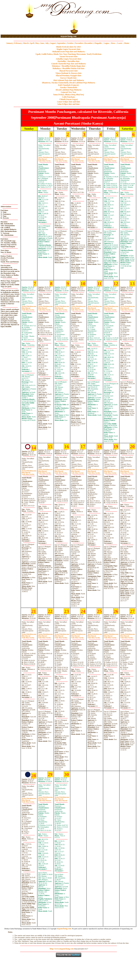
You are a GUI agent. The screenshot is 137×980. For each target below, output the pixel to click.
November (79, 43)
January (10, 43)
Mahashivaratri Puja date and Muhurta (68, 52)
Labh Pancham (68, 97)
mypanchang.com (68, 36)
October (70, 43)
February (18, 43)
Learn (120, 43)
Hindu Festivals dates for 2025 (68, 47)
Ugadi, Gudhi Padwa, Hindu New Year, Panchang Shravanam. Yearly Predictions (69, 54)
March (26, 43)
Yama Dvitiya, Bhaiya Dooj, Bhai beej (69, 95)
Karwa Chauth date (68, 78)
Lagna (106, 43)
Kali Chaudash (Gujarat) (68, 85)
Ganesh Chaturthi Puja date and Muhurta (68, 64)
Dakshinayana (46, 157)
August (53, 43)
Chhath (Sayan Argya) (68, 99)
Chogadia (98, 43)
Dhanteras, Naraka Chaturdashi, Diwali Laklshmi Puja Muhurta (68, 83)
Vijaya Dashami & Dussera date (68, 73)
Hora (113, 43)
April (32, 43)
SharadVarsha (44, 160)
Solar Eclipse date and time (69, 104)
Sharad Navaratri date (69, 71)
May (37, 43)
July (47, 43)
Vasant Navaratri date (69, 56)
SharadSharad (45, 800)
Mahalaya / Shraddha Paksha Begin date (68, 66)
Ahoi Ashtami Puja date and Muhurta (68, 80)
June (42, 43)
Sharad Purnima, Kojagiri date (68, 76)
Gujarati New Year (68, 92)
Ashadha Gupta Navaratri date (69, 59)
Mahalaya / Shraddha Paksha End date (68, 68)
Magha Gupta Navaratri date (68, 49)
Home (127, 43)
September (61, 43)
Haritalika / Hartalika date (69, 61)
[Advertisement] (11, 18)
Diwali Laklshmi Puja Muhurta (69, 90)
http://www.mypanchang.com (62, 949)
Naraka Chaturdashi (68, 87)
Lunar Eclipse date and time (68, 102)
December (89, 43)
